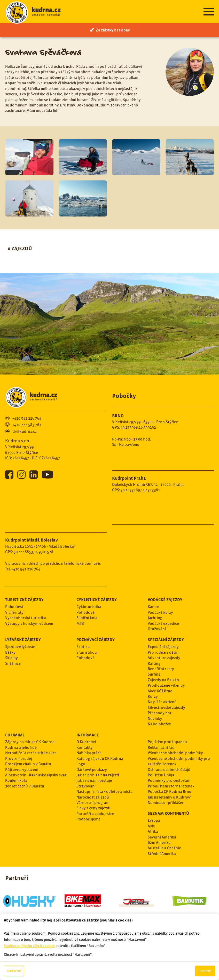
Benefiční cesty (161, 669)
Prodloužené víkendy (166, 685)
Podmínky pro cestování (169, 780)
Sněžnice (13, 663)
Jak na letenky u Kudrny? (169, 797)
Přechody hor (160, 713)
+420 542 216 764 (27, 418)
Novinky (155, 719)
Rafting (154, 663)
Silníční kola (87, 618)
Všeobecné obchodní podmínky (175, 753)
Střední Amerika (162, 854)
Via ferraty (14, 612)
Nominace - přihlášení (167, 803)
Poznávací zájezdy (96, 640)
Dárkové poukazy (92, 770)
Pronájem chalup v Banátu (28, 764)
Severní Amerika (162, 837)
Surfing (154, 674)
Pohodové (85, 612)
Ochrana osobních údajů (169, 770)
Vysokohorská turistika (26, 618)
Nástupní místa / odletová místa (104, 791)
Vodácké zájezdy (165, 600)
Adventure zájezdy (164, 658)
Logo (81, 764)
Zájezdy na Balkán (163, 680)
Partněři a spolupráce (95, 814)
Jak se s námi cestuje (94, 780)
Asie (151, 826)
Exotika (83, 647)
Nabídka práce (89, 753)
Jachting (155, 618)
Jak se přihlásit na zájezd (98, 775)
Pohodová (14, 607)
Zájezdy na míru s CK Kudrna (30, 742)
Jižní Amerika (159, 842)
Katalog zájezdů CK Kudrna (100, 758)
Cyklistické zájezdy (97, 600)
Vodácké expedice (163, 623)
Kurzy (153, 696)
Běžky (10, 652)
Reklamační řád (161, 747)
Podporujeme (88, 819)
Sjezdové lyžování (21, 647)
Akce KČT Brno (160, 691)
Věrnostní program (93, 803)
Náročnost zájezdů (93, 797)
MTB (80, 623)
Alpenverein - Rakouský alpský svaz (36, 775)
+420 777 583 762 (27, 425)
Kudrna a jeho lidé (21, 747)
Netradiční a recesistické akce (31, 753)
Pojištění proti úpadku (167, 742)
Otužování (157, 629)
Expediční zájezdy (163, 647)
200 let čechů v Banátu (25, 786)
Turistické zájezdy (24, 600)
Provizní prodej (19, 758)
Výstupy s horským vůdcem (29, 623)
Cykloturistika (89, 607)
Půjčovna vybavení (22, 770)
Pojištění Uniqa (161, 775)
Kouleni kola (16, 780)
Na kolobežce (159, 724)
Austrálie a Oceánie (164, 848)
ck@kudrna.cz (25, 431)
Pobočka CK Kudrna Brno (170, 791)
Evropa (154, 820)
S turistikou (87, 652)
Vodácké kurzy (160, 612)
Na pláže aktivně (162, 702)
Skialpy (11, 658)
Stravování (86, 786)
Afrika (153, 831)
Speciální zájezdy (166, 640)
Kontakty (85, 747)
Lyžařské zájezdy (23, 640)
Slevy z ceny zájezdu (94, 808)
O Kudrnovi (86, 742)
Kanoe (153, 607)
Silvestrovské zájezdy (166, 707)
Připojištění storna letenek (171, 786)
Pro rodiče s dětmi (164, 652)
